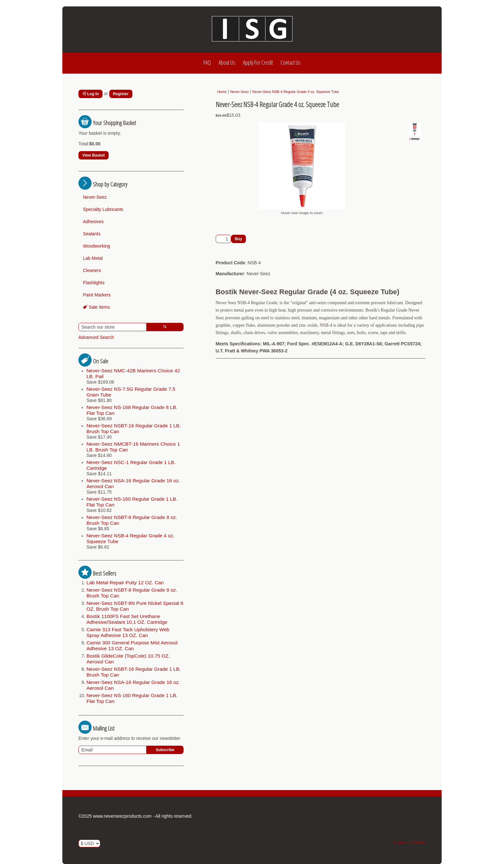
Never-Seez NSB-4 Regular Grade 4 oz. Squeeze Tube (296, 92)
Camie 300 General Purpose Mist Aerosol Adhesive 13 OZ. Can (132, 646)
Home (222, 92)
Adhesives (93, 222)
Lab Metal (93, 258)
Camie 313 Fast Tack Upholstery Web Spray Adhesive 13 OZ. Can (128, 632)
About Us (227, 62)
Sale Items (96, 307)
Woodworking (97, 246)
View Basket (94, 155)
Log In (90, 94)
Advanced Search (96, 337)
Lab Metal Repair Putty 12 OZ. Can (125, 582)
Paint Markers (97, 295)
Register (121, 94)
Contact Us (291, 62)
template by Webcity (410, 842)
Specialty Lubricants (103, 209)
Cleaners (92, 270)
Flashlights (94, 283)
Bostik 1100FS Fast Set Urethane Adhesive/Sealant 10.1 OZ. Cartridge (127, 619)
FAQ (207, 62)
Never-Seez (95, 197)
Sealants (92, 234)
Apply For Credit (258, 62)
